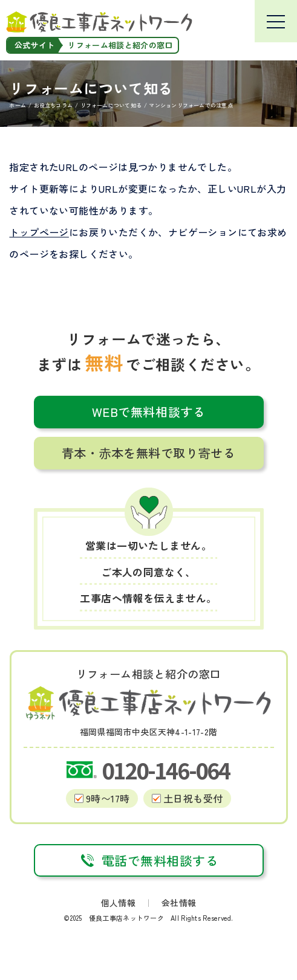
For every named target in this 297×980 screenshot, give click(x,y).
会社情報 (179, 903)
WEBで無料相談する (148, 412)
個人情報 (118, 903)
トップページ (39, 232)
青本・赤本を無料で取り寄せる (148, 453)
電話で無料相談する (149, 860)
